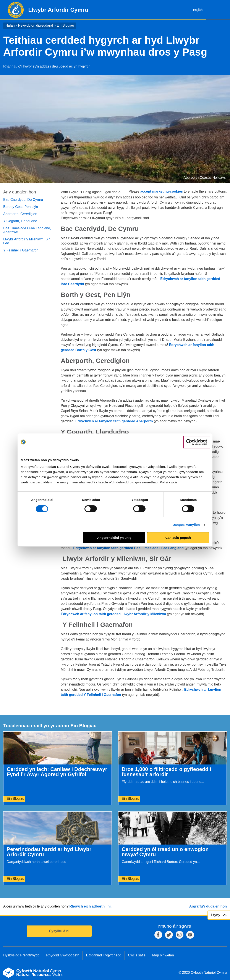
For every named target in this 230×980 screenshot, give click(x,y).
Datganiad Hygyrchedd (104, 955)
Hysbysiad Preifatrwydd (21, 955)
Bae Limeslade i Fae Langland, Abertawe (27, 230)
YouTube (190, 935)
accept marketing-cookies (162, 191)
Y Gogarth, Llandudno (20, 221)
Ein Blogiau (65, 25)
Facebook (158, 935)
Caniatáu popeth (178, 538)
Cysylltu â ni (59, 931)
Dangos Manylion (186, 525)
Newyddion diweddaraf (36, 25)
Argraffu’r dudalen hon (208, 906)
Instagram (180, 935)
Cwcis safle (137, 955)
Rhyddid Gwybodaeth (63, 955)
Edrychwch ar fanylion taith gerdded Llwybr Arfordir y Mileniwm (113, 614)
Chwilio (212, 10)
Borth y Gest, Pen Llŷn (21, 207)
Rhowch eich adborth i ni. (90, 906)
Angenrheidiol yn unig (114, 538)
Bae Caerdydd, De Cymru (23, 200)
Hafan (10, 25)
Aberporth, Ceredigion (20, 214)
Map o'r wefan (163, 955)
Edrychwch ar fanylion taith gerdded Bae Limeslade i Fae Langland (128, 548)
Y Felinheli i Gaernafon (21, 250)
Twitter (169, 935)
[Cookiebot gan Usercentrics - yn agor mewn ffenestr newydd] (197, 442)
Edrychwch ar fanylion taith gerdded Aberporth (114, 421)
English (198, 10)
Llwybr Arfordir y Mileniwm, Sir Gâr (26, 241)
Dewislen (224, 10)
